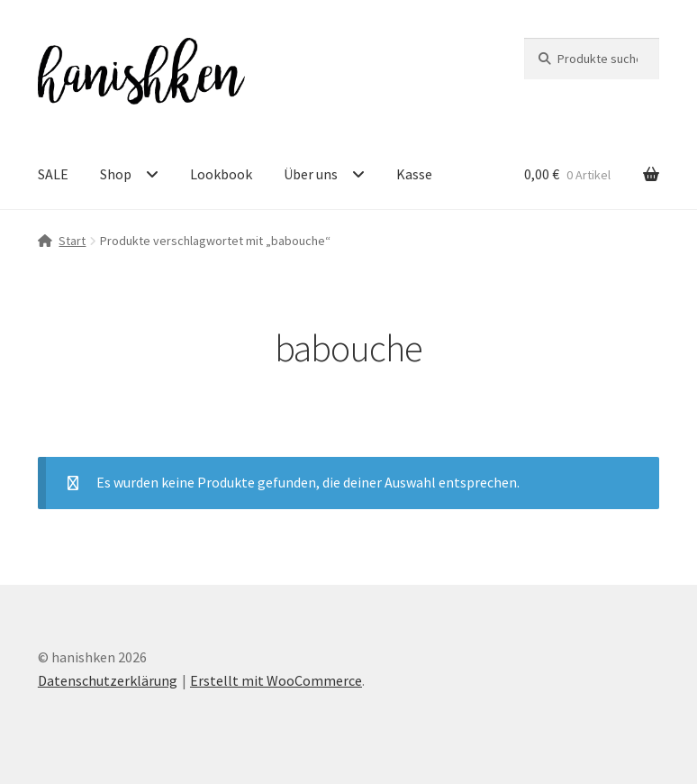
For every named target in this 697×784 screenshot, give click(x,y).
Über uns (311, 174)
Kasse (414, 174)
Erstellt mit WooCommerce (276, 680)
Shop (116, 174)
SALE (53, 174)
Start (72, 241)
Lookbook (221, 174)
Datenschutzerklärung (108, 680)
